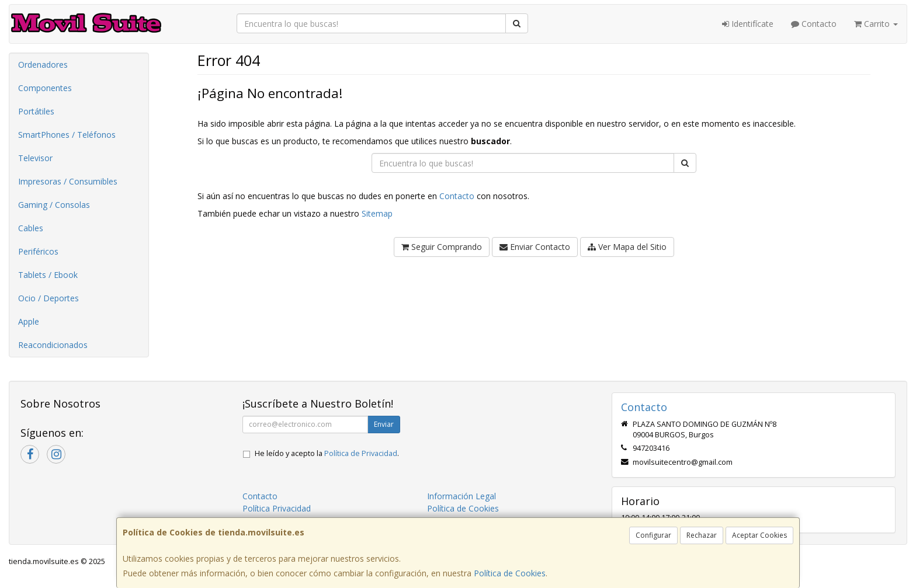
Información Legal (462, 496)
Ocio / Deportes (48, 298)
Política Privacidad (277, 508)
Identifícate (748, 24)
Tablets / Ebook (48, 275)
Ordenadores (43, 65)
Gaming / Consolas (54, 205)
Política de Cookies (510, 573)
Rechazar (702, 535)
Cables (31, 228)
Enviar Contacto (535, 247)
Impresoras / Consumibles (68, 181)
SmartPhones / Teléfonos (67, 135)
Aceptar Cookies (759, 535)
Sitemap (377, 213)
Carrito (876, 24)
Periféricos (38, 251)
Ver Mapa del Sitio (627, 247)
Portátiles (36, 111)
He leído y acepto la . (327, 453)
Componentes (45, 88)
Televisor (35, 158)
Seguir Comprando (442, 247)
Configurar (653, 535)
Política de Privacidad (361, 453)
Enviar (384, 424)
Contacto (814, 24)
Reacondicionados (53, 345)
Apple (29, 321)
